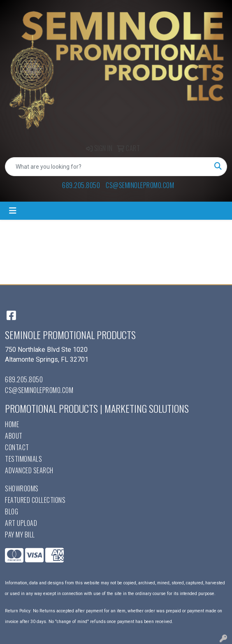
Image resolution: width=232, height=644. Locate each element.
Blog (12, 511)
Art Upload (21, 523)
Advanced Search (29, 470)
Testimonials (23, 459)
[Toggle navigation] (13, 211)
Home (12, 424)
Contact (17, 447)
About (14, 436)
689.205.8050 (81, 185)
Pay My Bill (20, 535)
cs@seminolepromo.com (140, 185)
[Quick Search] (107, 167)
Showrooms (22, 488)
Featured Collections (35, 500)
